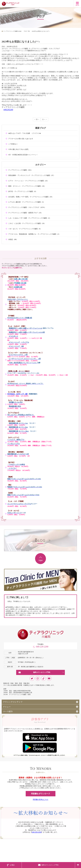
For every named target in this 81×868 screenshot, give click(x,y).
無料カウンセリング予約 (42, 672)
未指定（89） (13, 239)
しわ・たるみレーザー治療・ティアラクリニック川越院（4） (30, 218)
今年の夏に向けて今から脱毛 (18, 149)
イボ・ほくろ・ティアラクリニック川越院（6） (25, 229)
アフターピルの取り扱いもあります (21, 139)
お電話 (11, 865)
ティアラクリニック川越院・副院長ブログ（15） (25, 213)
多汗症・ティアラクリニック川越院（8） (23, 191)
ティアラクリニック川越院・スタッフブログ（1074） (27, 207)
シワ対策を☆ (13, 144)
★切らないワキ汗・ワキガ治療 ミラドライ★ (25, 133)
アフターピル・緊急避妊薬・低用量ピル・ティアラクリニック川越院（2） (34, 234)
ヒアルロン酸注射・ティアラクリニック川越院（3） (27, 202)
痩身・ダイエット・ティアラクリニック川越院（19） (27, 186)
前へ (37, 119)
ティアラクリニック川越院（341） (20, 170)
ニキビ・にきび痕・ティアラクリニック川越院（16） (27, 223)
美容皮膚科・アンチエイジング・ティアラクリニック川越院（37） (32, 175)
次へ (44, 119)
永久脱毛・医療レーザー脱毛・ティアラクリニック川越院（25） (31, 197)
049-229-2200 (42, 647)
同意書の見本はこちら (41, 799)
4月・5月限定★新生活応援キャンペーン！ (23, 155)
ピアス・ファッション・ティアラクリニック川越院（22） (28, 181)
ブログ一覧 (27, 31)
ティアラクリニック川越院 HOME (12, 31)
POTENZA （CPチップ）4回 (17, 394)
